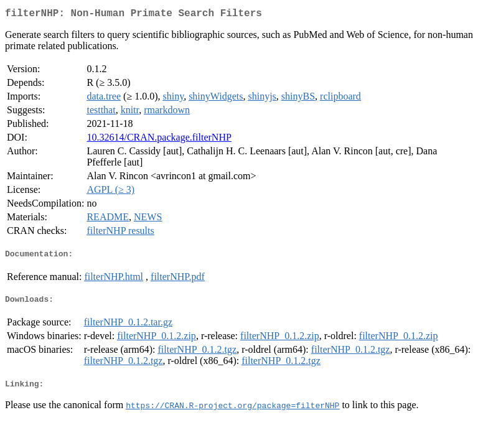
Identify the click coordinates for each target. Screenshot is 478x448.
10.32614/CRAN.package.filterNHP (159, 140)
